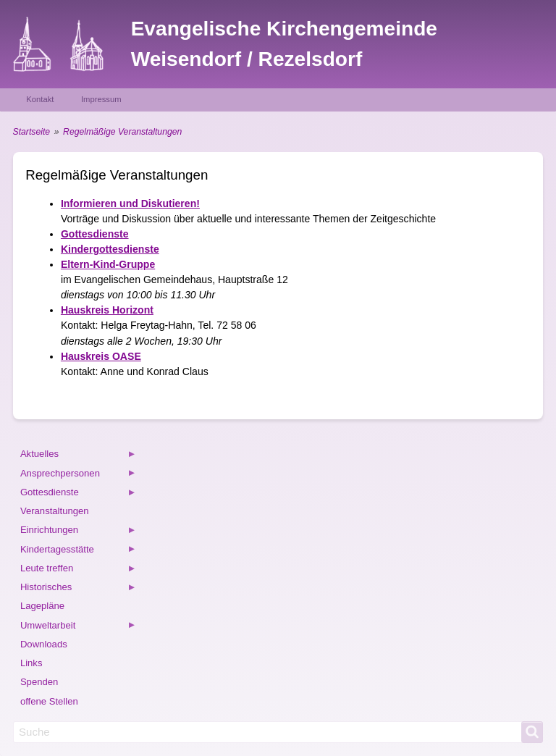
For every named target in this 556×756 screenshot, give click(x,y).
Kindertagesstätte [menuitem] (78, 551)
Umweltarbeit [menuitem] (78, 627)
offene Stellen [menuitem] (49, 701)
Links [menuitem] (31, 663)
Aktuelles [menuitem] (78, 456)
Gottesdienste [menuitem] (78, 494)
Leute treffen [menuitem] (78, 570)
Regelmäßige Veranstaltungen (122, 132)
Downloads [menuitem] (44, 644)
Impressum (101, 99)
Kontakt (40, 99)
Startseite (31, 132)
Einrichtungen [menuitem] (78, 532)
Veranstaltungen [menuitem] (55, 511)
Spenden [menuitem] (39, 682)
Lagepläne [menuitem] (42, 606)
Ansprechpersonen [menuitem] (78, 475)
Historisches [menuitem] (78, 589)
